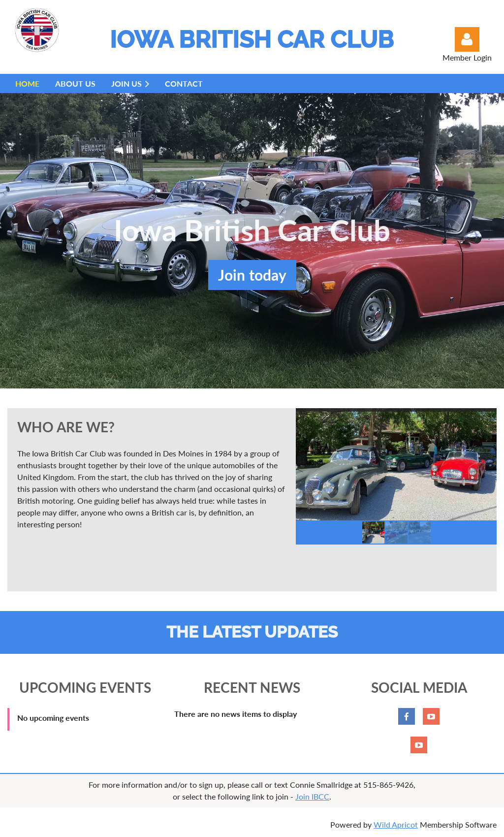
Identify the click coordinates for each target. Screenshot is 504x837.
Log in (467, 39)
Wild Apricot (396, 824)
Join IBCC (312, 796)
